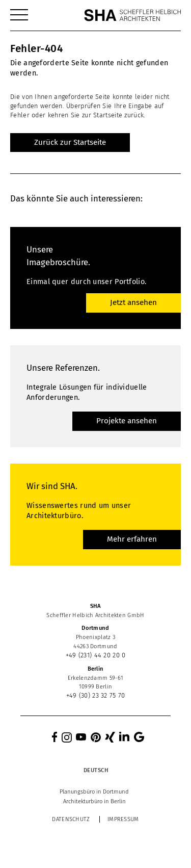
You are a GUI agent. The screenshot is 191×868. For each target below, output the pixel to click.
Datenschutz (71, 819)
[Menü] (19, 15)
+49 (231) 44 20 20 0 (96, 655)
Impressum (123, 819)
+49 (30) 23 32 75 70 (96, 695)
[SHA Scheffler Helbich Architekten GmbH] (132, 15)
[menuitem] (19, 15)
